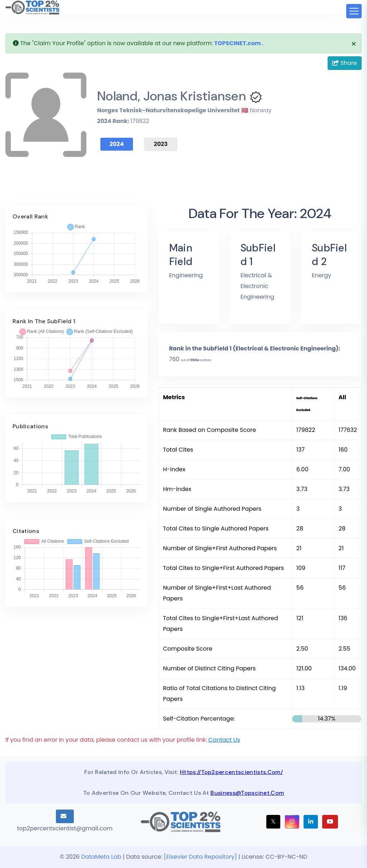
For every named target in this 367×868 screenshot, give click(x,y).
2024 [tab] (117, 144)
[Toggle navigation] (354, 11)
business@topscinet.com (247, 793)
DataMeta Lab (101, 857)
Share (345, 63)
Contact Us (224, 740)
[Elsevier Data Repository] (201, 857)
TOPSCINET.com (238, 43)
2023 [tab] (161, 144)
